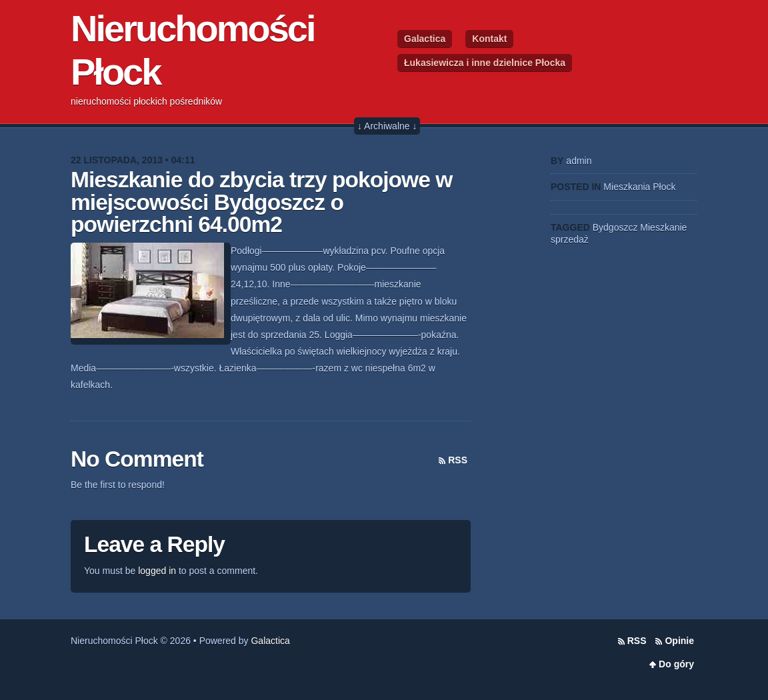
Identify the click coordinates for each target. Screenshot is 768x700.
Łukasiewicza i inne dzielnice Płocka (485, 63)
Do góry (676, 664)
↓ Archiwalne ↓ (387, 126)
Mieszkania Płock (639, 187)
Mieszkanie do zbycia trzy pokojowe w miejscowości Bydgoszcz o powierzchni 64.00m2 (261, 202)
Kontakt (489, 39)
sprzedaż (570, 239)
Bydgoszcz (615, 227)
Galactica (425, 39)
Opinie (679, 641)
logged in (157, 571)
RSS (458, 460)
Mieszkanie (663, 227)
